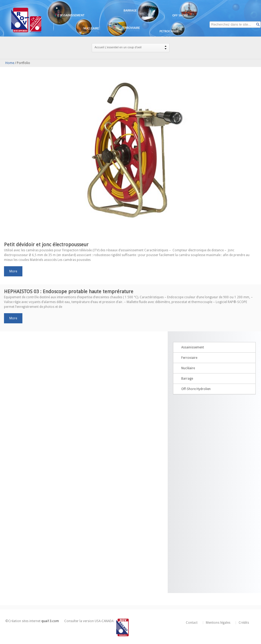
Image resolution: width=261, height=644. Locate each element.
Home (10, 63)
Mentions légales (218, 623)
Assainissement (193, 347)
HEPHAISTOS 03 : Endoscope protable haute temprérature (69, 291)
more (13, 271)
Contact (192, 623)
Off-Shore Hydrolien (196, 389)
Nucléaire (188, 368)
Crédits (244, 623)
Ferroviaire (189, 358)
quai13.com (50, 621)
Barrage (187, 379)
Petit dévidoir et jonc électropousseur (46, 245)
